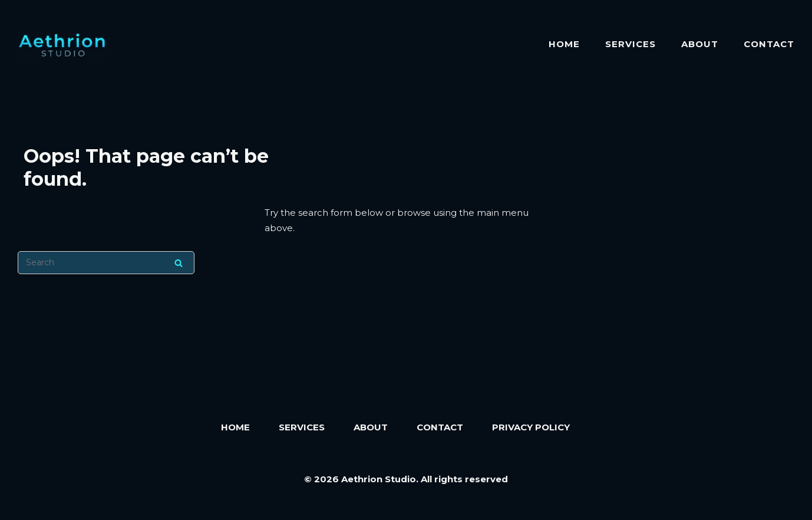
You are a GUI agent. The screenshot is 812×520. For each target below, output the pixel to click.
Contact (769, 44)
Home (564, 44)
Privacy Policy (531, 427)
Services (631, 44)
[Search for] (106, 263)
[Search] (179, 263)
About (700, 44)
